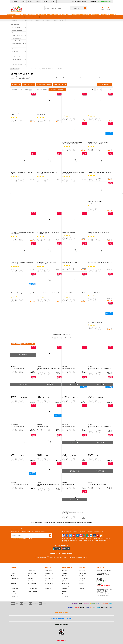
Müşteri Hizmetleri (33, 591)
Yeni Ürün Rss (66, 596)
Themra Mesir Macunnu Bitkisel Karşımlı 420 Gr (99, 173)
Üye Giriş (53, 1)
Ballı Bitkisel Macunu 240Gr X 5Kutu (71, 398)
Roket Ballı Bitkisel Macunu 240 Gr (96, 113)
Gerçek (90, 483)
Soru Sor (23, 1)
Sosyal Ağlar (14, 594)
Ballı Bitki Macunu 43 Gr (42, 456)
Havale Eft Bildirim (33, 589)
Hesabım (82, 583)
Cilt (27, 17)
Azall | (65, 558)
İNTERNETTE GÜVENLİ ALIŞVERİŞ (61, 619)
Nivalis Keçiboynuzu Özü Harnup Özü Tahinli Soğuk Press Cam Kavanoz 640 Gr (73, 143)
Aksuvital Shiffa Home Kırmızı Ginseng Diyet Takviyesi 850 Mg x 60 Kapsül (98, 143)
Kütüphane (65, 571)
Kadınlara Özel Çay (29, 84)
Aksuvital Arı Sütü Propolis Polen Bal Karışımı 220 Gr (23, 294)
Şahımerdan (15, 425)
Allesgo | (70, 558)
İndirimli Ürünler (49, 573)
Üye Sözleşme (83, 573)
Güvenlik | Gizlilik (35, 20)
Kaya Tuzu (71, 17)
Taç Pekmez (66, 511)
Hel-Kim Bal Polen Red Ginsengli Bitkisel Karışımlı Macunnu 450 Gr (23, 233)
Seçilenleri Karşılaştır (42, 90)
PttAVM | (58, 556)
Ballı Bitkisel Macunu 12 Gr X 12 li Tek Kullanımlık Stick (48, 369)
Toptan (53, 17)
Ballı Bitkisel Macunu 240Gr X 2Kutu (20, 398)
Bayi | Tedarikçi (46, 20)
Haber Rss (65, 594)
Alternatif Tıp (65, 589)
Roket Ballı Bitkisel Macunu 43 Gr (70, 113)
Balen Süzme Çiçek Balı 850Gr (95, 322)
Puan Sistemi (24, 20)
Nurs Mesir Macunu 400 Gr (69, 232)
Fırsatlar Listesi (49, 576)
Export (86, 17)
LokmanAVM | (44, 556)
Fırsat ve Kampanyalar (17, 59)
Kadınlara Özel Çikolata (44, 84)
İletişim (62, 20)
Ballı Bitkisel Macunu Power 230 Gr (19, 484)
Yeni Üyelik (77, 523)
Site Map (64, 591)
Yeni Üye (45, 1)
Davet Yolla (48, 589)
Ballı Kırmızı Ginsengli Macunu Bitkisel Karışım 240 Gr (48, 485)
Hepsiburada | (76, 556)
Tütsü (35, 17)
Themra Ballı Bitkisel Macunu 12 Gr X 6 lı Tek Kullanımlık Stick (22, 173)
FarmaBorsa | (53, 558)
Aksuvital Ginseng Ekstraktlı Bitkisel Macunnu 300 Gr (100, 263)
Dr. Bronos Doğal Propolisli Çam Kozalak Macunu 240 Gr (23, 114)
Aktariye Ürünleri (16, 28)
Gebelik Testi (16, 84)
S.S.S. (12, 571)
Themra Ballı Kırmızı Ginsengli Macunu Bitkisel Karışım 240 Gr (73, 173)
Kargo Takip (15, 1)
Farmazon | (60, 558)
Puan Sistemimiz (49, 581)
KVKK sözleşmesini (18, 538)
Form (62, 17)
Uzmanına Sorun (15, 578)
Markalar (19, 17)
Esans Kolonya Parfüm (17, 41)
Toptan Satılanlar (49, 583)
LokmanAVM (61, 640)
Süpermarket (15, 51)
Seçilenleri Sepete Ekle (57, 90)
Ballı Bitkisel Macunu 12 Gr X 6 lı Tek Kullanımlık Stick (99, 369)
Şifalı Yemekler (66, 581)
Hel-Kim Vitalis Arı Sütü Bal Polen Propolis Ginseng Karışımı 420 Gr (47, 263)
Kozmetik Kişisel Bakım (17, 35)
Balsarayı (39, 425)
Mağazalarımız (15, 586)
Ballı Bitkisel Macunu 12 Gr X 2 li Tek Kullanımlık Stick (99, 427)
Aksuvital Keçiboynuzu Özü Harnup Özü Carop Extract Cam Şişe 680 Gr (48, 233)
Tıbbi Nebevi (65, 573)
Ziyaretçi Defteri (15, 596)
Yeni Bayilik (82, 578)
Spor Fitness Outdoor (17, 38)
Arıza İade (82, 589)
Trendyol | (69, 556)
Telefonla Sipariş (15, 589)
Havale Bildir (82, 586)
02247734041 (94, 1)
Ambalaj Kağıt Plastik (17, 30)
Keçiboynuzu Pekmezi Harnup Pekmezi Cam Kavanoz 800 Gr (73, 513)
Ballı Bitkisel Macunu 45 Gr (69, 426)
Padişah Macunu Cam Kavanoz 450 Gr (97, 484)
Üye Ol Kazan (48, 571)
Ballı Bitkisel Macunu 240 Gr (18, 368)
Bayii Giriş (82, 581)
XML (80, 17)
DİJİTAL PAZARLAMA (61, 625)
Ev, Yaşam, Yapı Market (18, 54)
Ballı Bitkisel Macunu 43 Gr (69, 368)
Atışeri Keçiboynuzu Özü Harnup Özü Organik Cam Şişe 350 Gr (22, 263)
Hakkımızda (15, 20)
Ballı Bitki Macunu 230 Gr (94, 456)
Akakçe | (76, 558)
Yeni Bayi (30, 1)
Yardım (55, 20)
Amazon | (63, 556)
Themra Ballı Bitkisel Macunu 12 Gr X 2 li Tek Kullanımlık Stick (47, 173)
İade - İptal (31, 578)
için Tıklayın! (103, 574)
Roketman (91, 454)
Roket (13, 454)
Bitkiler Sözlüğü (66, 586)
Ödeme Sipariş (32, 571)
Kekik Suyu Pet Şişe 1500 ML (69, 456)
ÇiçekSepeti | (52, 556)
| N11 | (38, 556)
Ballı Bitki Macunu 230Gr (43, 426)
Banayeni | (81, 558)
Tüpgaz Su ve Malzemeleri (18, 62)
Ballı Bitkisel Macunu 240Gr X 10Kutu (46, 398)
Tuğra (64, 454)
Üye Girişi (86, 523)
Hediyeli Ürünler (49, 578)
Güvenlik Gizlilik (32, 586)
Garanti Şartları (32, 581)
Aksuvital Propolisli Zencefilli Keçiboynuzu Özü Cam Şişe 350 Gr (48, 114)
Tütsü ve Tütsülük (16, 46)
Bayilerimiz (14, 583)
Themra (13, 367)
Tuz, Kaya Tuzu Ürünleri (18, 57)
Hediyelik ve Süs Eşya (17, 49)
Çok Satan (44, 17)
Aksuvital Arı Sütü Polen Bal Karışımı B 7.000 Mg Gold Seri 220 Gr (74, 294)
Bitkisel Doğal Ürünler (17, 33)
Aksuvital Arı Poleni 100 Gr (94, 293)
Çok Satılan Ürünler (50, 586)
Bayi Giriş (38, 1)
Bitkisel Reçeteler (66, 583)
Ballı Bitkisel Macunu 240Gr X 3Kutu (96, 398)
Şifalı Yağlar (65, 578)
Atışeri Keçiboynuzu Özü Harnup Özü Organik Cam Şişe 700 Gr (99, 233)
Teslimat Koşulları (32, 576)
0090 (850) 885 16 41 (102, 581)
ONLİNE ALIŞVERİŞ (61, 613)
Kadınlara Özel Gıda (60, 84)
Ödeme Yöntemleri (33, 573)
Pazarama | (83, 556)
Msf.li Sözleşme (32, 583)
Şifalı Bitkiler (65, 576)
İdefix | (86, 558)
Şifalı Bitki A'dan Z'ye (17, 65)
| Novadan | (39, 558)
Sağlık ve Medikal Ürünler (18, 43)
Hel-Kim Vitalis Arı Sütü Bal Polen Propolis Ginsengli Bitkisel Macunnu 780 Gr (98, 202)
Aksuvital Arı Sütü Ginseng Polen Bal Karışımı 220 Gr (48, 294)
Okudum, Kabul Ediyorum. (23, 539)
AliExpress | (45, 558)
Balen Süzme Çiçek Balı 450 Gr (70, 263)
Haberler (13, 591)
